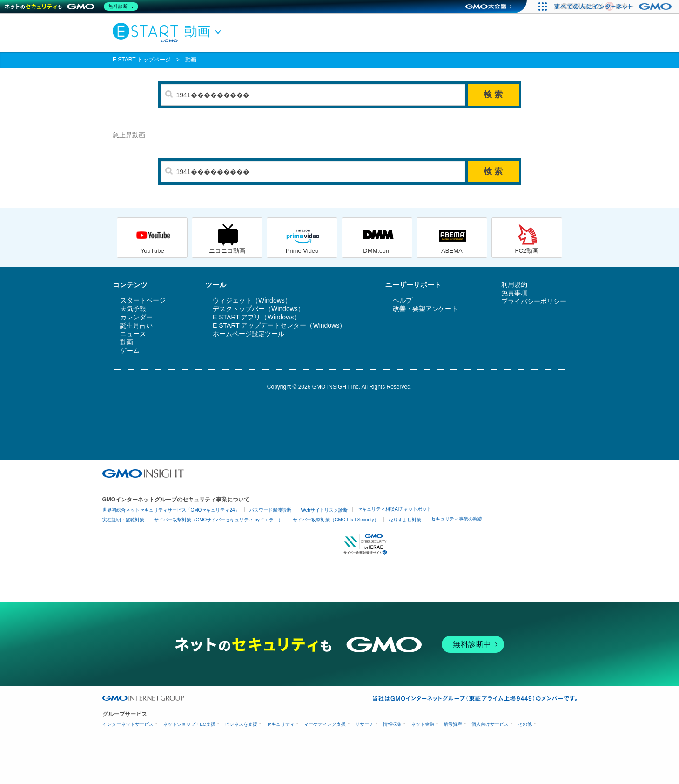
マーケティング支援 (325, 724)
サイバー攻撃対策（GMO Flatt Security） (336, 520)
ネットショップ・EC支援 (189, 724)
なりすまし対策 (405, 520)
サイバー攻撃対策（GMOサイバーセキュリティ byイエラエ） (218, 520)
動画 (191, 60)
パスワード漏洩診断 (270, 510)
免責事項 (514, 293)
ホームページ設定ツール (249, 334)
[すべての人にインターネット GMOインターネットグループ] (614, 7)
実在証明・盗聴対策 (123, 520)
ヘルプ (403, 300)
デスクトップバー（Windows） (259, 309)
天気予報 (133, 309)
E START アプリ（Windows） (256, 317)
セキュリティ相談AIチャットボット (394, 509)
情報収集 (392, 724)
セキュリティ (281, 724)
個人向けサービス (490, 724)
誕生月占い (136, 325)
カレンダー (136, 317)
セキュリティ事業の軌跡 (457, 519)
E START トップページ (142, 60)
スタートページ (143, 300)
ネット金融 (423, 724)
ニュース (133, 334)
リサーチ (364, 724)
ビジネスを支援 (241, 724)
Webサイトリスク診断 (324, 510)
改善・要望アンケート (425, 309)
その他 (525, 724)
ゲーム (130, 351)
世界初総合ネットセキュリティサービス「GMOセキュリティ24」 (171, 510)
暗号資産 (453, 724)
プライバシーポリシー (534, 301)
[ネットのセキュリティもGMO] (71, 7)
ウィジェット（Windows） (252, 300)
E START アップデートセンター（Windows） (279, 325)
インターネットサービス (128, 724)
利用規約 (514, 284)
